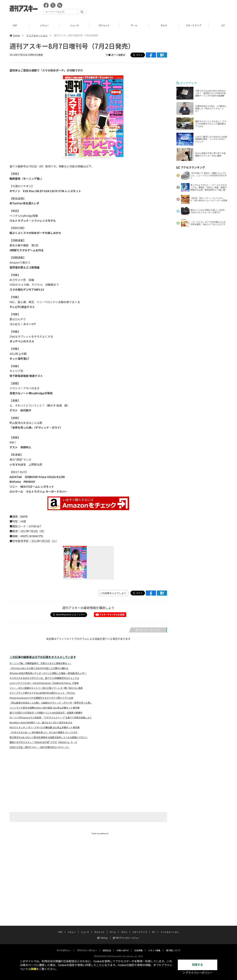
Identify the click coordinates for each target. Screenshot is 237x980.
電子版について (173, 947)
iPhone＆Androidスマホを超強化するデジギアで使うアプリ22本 (41, 698)
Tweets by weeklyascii (100, 834)
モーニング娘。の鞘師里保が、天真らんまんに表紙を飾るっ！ (40, 663)
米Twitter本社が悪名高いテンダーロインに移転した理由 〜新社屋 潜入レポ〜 (48, 673)
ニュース (74, 25)
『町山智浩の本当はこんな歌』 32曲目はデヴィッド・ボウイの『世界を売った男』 (51, 703)
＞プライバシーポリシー (198, 973)
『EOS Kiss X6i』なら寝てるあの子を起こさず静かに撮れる (39, 668)
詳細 (34, 969)
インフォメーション (37, 36)
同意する (198, 965)
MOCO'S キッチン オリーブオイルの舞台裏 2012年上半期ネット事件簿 (44, 728)
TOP (15, 25)
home (15, 36)
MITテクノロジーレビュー (126, 935)
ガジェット (104, 25)
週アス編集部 (118, 55)
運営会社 (107, 947)
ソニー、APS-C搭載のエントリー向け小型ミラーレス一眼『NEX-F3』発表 (46, 688)
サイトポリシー (64, 947)
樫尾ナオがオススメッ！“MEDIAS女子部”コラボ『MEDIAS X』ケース (43, 742)
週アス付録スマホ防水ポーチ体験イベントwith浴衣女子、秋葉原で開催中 (46, 713)
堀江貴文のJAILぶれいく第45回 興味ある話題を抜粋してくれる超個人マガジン (48, 738)
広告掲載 (138, 947)
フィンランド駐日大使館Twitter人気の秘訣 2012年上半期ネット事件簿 (44, 708)
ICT (154, 929)
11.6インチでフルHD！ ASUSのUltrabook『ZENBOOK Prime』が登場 (44, 683)
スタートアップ (194, 25)
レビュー (45, 25)
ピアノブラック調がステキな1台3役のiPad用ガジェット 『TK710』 (43, 693)
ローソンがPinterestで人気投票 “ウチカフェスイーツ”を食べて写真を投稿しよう (51, 718)
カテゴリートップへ (148, 630)
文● (108, 55)
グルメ (164, 25)
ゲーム (134, 25)
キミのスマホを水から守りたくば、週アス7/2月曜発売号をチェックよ (44, 678)
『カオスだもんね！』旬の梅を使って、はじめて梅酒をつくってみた (44, 733)
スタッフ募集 (154, 947)
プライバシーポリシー (87, 947)
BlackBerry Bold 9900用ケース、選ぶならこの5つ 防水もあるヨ (41, 723)
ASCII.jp (103, 935)
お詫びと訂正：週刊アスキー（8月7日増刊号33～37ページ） (40, 747)
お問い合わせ (123, 947)
